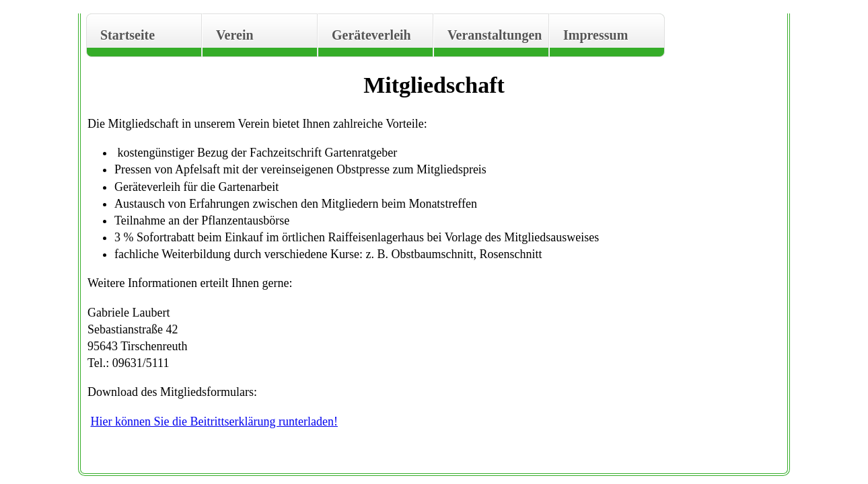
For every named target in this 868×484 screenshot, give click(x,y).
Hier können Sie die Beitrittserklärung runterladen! (214, 421)
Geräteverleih (371, 35)
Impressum (595, 35)
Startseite (128, 35)
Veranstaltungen (495, 35)
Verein (235, 35)
